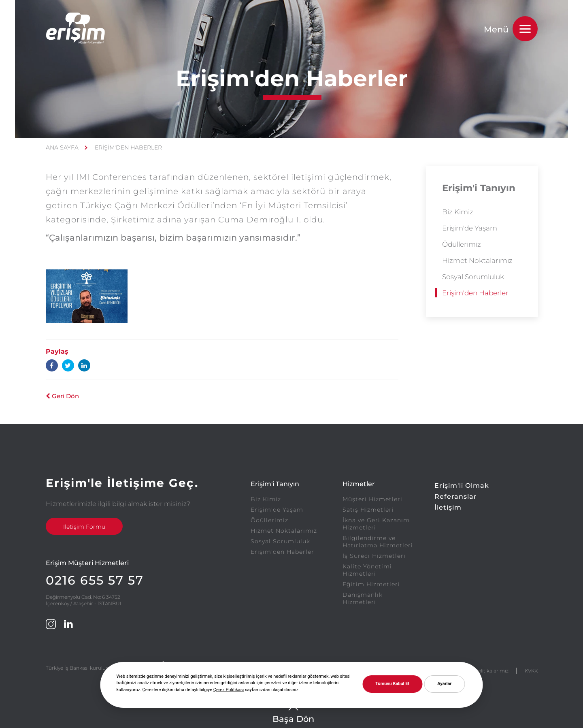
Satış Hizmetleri (368, 510)
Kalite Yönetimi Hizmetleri (367, 570)
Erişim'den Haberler (475, 293)
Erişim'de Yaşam (470, 228)
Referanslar (456, 496)
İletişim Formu (84, 527)
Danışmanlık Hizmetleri (363, 598)
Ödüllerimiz (462, 244)
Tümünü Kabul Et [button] (392, 684)
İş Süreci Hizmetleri (374, 556)
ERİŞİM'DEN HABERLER (128, 147)
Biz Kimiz (458, 212)
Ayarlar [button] (444, 684)
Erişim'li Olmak (462, 486)
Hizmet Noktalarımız (477, 260)
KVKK (531, 671)
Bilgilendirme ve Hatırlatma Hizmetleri (378, 542)
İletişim (448, 507)
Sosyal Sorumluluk (473, 277)
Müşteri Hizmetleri (372, 499)
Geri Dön (62, 396)
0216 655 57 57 (95, 580)
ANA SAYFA (62, 147)
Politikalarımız (492, 671)
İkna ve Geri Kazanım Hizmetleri (376, 524)
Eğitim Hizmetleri (371, 584)
